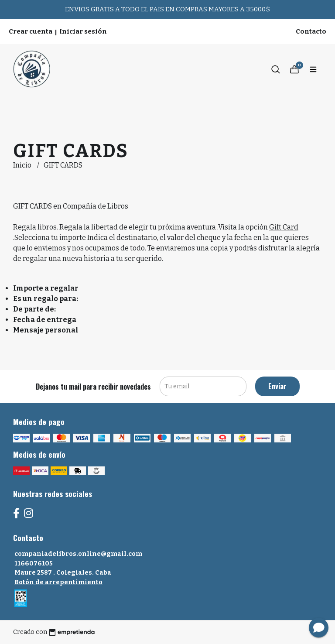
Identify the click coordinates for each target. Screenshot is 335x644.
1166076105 (34, 563)
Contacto (311, 31)
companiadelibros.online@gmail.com (78, 554)
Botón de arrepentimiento (58, 582)
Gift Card (284, 227)
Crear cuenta (31, 31)
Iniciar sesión (83, 31)
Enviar (277, 386)
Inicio (23, 165)
